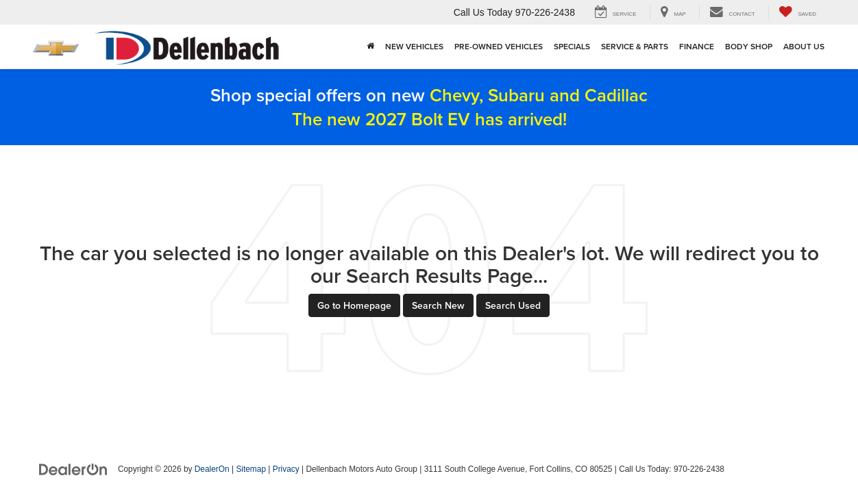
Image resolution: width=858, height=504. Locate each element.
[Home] (370, 47)
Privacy (286, 469)
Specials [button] (572, 46)
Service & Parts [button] (635, 46)
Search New (438, 305)
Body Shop (749, 46)
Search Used (513, 305)
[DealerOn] (73, 468)
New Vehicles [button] (414, 46)
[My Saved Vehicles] (797, 13)
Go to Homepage (354, 305)
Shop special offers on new (429, 107)
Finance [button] (697, 46)
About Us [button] (804, 46)
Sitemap (251, 469)
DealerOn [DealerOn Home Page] (212, 469)
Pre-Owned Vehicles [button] (499, 46)
